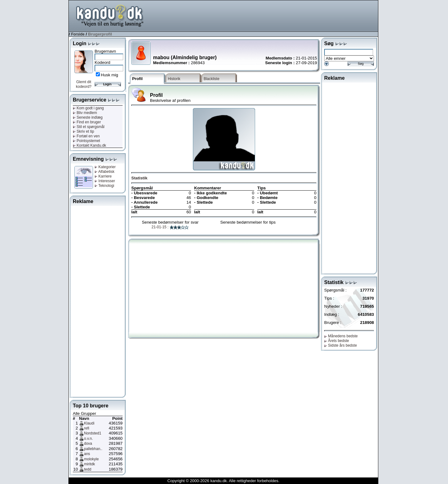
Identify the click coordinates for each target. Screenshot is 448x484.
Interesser (105, 181)
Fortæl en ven (86, 136)
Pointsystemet (86, 141)
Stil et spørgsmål (89, 127)
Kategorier (105, 167)
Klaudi (89, 423)
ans (87, 454)
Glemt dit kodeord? (84, 84)
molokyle (91, 459)
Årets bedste (337, 341)
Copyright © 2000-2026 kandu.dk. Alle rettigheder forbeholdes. (223, 481)
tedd (88, 469)
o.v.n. (88, 439)
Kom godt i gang (88, 108)
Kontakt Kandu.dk (89, 145)
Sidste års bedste (341, 345)
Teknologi (104, 186)
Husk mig (110, 75)
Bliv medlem (85, 113)
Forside (78, 34)
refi (87, 428)
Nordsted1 (93, 433)
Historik (174, 79)
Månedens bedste (341, 336)
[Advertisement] (265, 15)
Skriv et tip (83, 131)
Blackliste (211, 79)
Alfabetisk (105, 172)
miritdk (89, 464)
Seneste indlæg (88, 117)
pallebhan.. (93, 449)
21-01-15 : (170, 227)
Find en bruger (87, 122)
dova (88, 444)
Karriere (103, 176)
